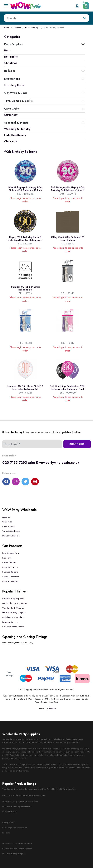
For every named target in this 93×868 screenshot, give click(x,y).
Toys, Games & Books (18, 101)
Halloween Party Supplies (14, 613)
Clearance (11, 141)
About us (6, 517)
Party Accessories (10, 581)
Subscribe (77, 444)
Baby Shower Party (11, 553)
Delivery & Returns (11, 536)
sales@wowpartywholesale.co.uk (53, 463)
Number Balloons (10, 572)
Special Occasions (11, 577)
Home (7, 28)
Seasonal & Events (16, 123)
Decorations (12, 79)
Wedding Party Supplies (13, 608)
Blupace (52, 708)
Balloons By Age (32, 28)
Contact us (7, 522)
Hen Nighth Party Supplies (15, 603)
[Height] (42, 18)
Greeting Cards (14, 85)
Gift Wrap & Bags (16, 93)
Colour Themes (9, 562)
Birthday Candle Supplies (14, 627)
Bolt (7, 50)
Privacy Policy (8, 526)
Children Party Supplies (13, 598)
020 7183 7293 (15, 463)
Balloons (17, 28)
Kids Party (7, 558)
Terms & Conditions (11, 531)
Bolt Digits (11, 57)
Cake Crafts (12, 109)
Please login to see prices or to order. (25, 200)
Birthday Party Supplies (13, 617)
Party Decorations (10, 567)
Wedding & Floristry (17, 129)
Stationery (11, 115)
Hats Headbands (15, 135)
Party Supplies (13, 44)
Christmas (11, 63)
